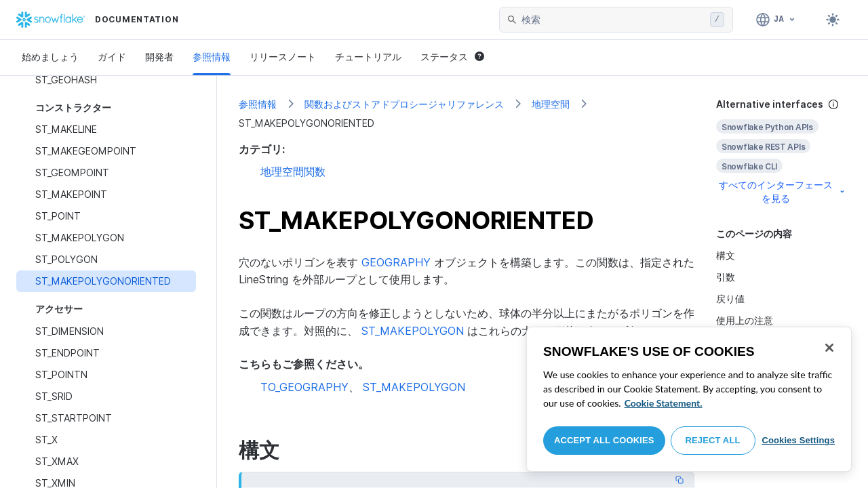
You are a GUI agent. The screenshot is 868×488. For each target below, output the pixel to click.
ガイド (112, 57)
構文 (726, 255)
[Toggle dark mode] (833, 20)
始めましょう (50, 57)
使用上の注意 (745, 320)
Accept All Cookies (604, 440)
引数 (726, 277)
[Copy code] (679, 480)
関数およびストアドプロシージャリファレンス (404, 104)
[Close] (829, 348)
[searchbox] (613, 20)
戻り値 (730, 299)
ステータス (452, 57)
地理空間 (551, 104)
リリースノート (283, 57)
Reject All (713, 440)
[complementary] (781, 151)
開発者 (159, 57)
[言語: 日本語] (776, 20)
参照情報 (212, 57)
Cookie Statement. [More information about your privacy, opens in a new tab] (664, 403)
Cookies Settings (798, 440)
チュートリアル (368, 57)
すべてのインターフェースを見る (783, 191)
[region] (689, 399)
